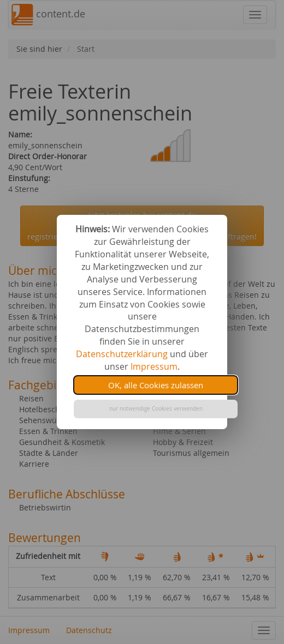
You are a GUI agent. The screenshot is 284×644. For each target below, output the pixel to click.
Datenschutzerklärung (122, 354)
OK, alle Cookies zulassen (156, 385)
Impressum (154, 366)
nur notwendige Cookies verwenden (156, 409)
